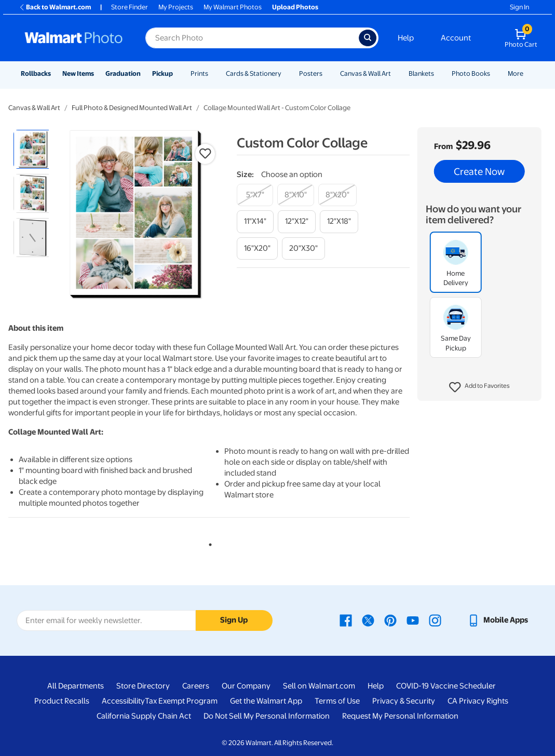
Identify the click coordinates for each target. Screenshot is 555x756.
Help (406, 38)
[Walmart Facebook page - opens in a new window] (346, 620)
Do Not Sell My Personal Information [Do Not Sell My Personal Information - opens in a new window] (267, 716)
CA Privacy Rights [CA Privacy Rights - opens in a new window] (478, 701)
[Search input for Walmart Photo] (252, 38)
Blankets (421, 73)
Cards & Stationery (254, 73)
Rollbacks (36, 73)
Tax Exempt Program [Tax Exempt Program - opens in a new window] (181, 701)
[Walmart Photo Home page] (74, 38)
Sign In (519, 7)
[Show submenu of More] (528, 73)
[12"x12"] (297, 221)
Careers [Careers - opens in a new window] (196, 686)
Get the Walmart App (266, 701)
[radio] (33, 149)
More (516, 73)
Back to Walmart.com (55, 7)
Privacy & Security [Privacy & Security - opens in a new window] (404, 701)
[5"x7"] (255, 195)
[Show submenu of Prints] (213, 73)
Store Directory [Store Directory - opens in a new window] (143, 686)
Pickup (163, 73)
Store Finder (130, 7)
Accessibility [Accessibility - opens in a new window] (123, 701)
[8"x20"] (337, 195)
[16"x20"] (257, 248)
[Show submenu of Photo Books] (495, 73)
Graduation (123, 73)
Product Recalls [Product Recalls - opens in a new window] (62, 701)
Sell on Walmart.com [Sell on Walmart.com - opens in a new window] (319, 686)
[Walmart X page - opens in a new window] (368, 620)
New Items (78, 73)
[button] (479, 387)
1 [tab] (208, 543)
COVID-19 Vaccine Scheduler (446, 686)
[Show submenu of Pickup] (178, 73)
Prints (199, 73)
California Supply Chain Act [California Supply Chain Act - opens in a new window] (144, 716)
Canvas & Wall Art (366, 73)
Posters (311, 73)
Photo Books (471, 73)
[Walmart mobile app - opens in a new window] (498, 620)
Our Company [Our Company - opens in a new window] (246, 686)
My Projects (176, 7)
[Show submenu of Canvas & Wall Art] (396, 73)
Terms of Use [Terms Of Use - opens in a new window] (337, 701)
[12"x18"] (339, 221)
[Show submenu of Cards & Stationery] (286, 73)
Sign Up (234, 620)
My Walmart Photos (233, 7)
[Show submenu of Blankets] (439, 73)
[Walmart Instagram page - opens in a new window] (435, 620)
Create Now (479, 171)
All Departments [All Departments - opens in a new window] (76, 686)
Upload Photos (295, 7)
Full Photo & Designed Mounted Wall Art (132, 108)
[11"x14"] (255, 221)
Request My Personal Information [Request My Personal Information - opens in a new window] (400, 716)
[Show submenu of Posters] (327, 73)
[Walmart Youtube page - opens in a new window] (413, 620)
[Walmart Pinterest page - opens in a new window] (390, 620)
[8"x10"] (296, 195)
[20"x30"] (303, 248)
